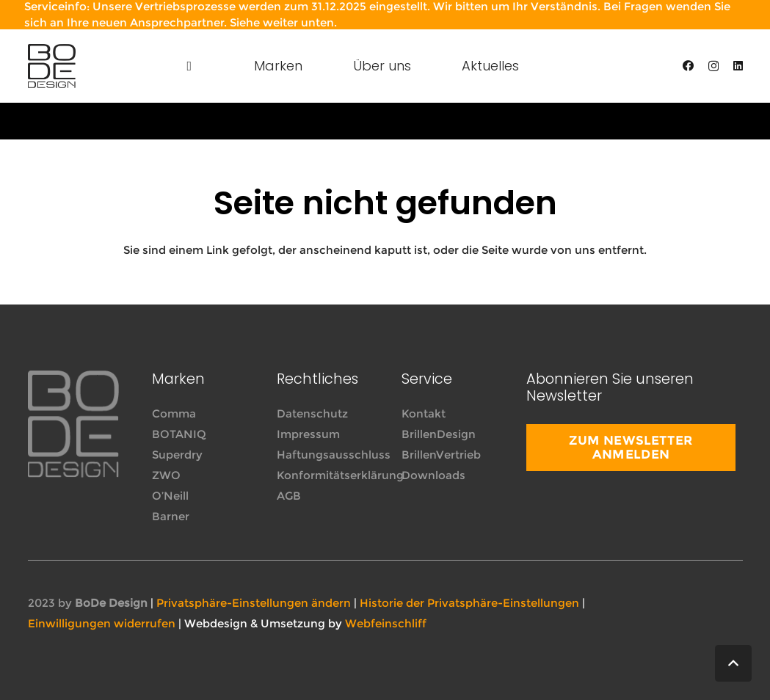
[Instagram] (713, 66)
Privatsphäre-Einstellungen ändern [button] (254, 603)
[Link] (52, 66)
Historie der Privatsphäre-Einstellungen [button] (469, 603)
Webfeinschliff (386, 623)
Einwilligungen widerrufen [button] (102, 623)
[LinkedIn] (738, 66)
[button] (733, 663)
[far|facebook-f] (662, 604)
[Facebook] (688, 66)
